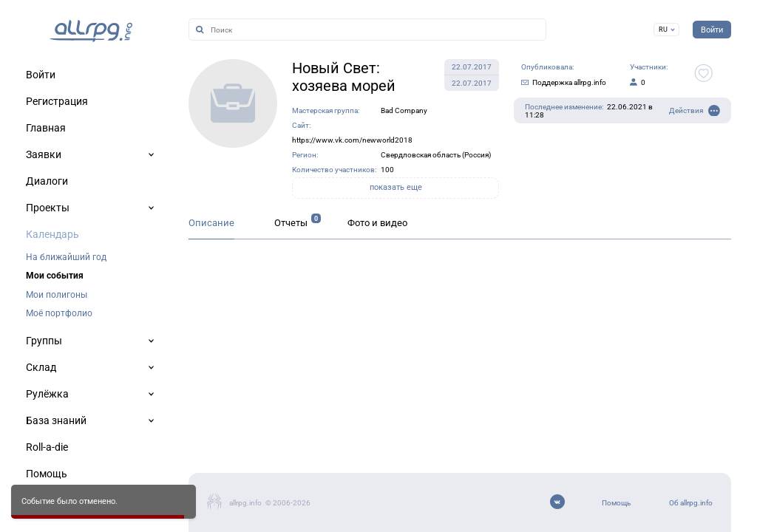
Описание (211, 223)
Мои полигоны (57, 295)
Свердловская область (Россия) (436, 155)
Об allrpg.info (691, 503)
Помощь (616, 503)
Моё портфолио (59, 313)
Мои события (55, 276)
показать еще (396, 187)
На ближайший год (66, 257)
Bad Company (404, 110)
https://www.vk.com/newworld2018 (352, 140)
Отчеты (291, 223)
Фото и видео (377, 223)
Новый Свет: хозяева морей (344, 77)
